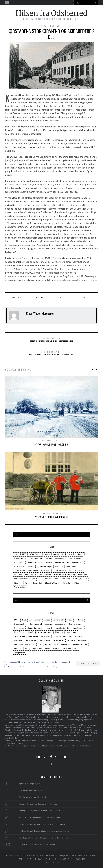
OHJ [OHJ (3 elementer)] (40, 579)
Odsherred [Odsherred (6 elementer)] (83, 575)
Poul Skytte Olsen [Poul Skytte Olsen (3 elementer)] (80, 579)
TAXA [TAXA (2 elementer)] (76, 583)
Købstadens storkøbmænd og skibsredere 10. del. (51, 353)
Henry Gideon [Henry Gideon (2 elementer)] (78, 562)
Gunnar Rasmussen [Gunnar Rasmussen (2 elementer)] (35, 562)
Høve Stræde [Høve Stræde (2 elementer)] (71, 567)
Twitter (40, 298)
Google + (86, 298)
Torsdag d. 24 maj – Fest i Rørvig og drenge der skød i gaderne (44, 838)
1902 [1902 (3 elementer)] (16, 554)
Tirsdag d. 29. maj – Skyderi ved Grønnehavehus (38, 804)
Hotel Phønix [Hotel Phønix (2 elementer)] (19, 567)
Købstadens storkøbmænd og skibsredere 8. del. (52, 339)
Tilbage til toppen (51, 862)
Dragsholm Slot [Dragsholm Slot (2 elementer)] (20, 558)
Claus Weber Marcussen (40, 313)
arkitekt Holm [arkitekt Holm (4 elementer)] (59, 554)
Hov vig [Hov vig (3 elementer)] (31, 567)
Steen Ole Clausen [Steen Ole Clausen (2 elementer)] (52, 583)
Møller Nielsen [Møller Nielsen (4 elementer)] (31, 575)
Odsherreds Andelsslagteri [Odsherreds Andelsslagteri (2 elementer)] (25, 579)
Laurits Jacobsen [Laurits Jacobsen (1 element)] (59, 571)
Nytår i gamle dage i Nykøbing (51, 444)
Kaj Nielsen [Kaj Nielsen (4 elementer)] (45, 571)
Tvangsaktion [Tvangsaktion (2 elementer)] (20, 587)
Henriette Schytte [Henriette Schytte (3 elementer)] (62, 562)
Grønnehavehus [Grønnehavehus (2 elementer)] (75, 558)
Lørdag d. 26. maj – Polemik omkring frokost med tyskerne (42, 824)
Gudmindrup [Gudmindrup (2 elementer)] (19, 562)
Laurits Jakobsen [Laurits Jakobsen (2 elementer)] (76, 571)
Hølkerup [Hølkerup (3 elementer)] (59, 567)
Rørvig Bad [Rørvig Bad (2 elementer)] (38, 583)
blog (44, 26)
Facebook (17, 298)
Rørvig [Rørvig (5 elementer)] (27, 583)
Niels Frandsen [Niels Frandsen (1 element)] (45, 575)
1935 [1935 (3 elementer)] (24, 554)
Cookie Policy (52, 667)
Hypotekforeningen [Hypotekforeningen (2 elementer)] (44, 567)
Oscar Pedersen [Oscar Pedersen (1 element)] (52, 579)
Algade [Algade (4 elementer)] (47, 554)
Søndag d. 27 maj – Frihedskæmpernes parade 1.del (39, 817)
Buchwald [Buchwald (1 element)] (79, 554)
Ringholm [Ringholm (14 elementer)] (18, 583)
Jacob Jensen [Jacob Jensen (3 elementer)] (19, 571)
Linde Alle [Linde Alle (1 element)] (18, 575)
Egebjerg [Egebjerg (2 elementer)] (48, 558)
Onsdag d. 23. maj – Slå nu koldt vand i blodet (37, 845)
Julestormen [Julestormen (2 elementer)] (33, 571)
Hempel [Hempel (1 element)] (49, 562)
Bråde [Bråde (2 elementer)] (70, 554)
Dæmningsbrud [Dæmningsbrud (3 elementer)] (36, 558)
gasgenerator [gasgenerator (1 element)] (60, 558)
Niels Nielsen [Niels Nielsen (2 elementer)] (59, 575)
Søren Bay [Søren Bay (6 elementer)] (67, 583)
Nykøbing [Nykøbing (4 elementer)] (71, 575)
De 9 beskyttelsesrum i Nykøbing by (33, 797)
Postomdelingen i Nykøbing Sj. (51, 517)
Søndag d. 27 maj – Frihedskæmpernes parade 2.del (39, 811)
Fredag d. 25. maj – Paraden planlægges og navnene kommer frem (45, 831)
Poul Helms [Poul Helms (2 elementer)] (66, 579)
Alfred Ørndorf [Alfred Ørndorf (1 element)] (35, 554)
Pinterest (63, 298)
